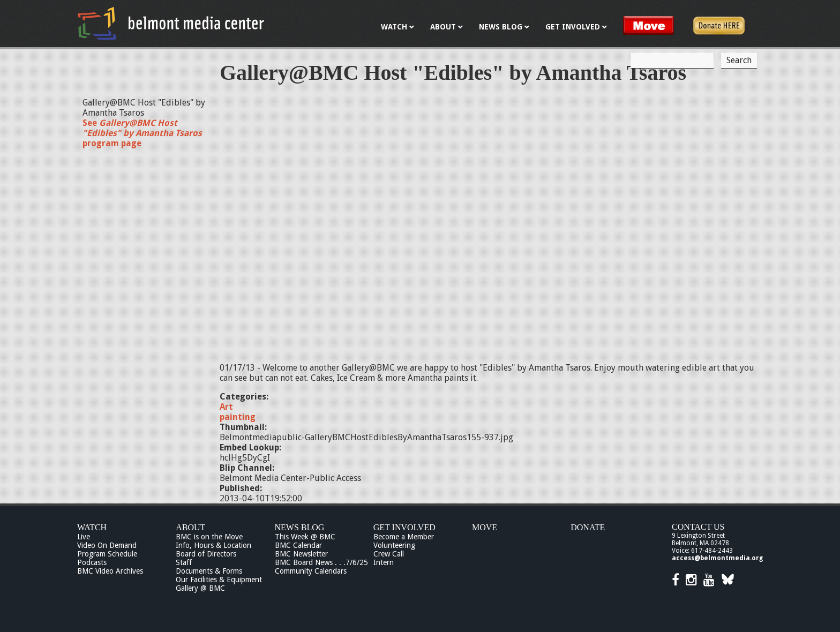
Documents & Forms (209, 571)
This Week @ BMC (305, 537)
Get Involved (404, 527)
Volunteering (394, 545)
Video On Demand (107, 545)
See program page (142, 133)
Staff (184, 562)
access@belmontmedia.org (717, 558)
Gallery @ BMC (200, 588)
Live (84, 537)
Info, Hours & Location (213, 545)
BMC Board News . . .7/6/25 (321, 562)
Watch (92, 527)
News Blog (300, 527)
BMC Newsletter (301, 554)
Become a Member (404, 537)
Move (485, 527)
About (190, 527)
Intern (384, 562)
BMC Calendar (298, 545)
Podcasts (92, 562)
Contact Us (698, 527)
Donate (588, 527)
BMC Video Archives (110, 571)
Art (226, 407)
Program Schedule (107, 554)
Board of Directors (206, 554)
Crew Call (389, 554)
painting (238, 417)
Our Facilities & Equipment (219, 580)
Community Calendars (311, 571)
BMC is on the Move (209, 537)
